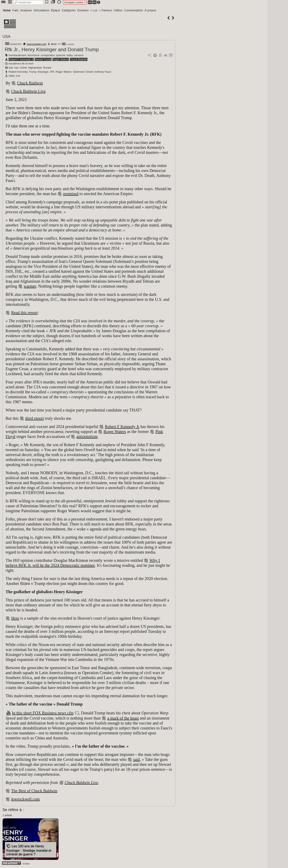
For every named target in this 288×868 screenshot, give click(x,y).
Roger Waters (61, 59)
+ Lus (94, 10)
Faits (15, 10)
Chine (23, 68)
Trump (33, 72)
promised (71, 194)
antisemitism (87, 436)
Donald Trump (43, 59)
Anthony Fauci (103, 72)
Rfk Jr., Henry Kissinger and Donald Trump (52, 49)
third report (35, 418)
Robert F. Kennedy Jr (21, 59)
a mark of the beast (123, 718)
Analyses (26, 10)
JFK (52, 72)
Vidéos (118, 10)
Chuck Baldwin (79, 59)
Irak (11, 68)
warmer (30, 286)
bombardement (18, 55)
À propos (150, 10)
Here (15, 618)
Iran (17, 68)
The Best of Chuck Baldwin (34, 791)
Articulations (42, 10)
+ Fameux (106, 10)
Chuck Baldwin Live (28, 91)
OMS (12, 76)
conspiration (48, 55)
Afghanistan (35, 68)
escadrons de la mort (21, 63)
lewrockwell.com (37, 44)
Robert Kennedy (18, 72)
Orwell (89, 72)
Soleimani (79, 72)
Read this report (24, 313)
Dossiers (83, 10)
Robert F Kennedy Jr (122, 427)
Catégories (69, 10)
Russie (47, 68)
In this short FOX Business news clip (43, 713)
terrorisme (33, 55)
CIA (18, 76)
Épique (56, 10)
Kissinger (43, 72)
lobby (70, 55)
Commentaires (133, 10)
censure (79, 55)
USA (6, 36)
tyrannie (61, 55)
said (136, 759)
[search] (28, 2)
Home (7, 10)
